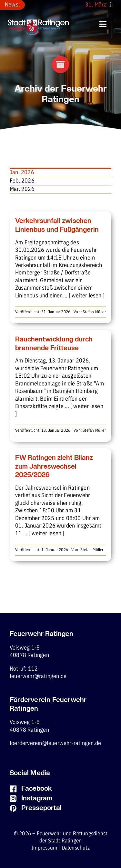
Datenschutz (76, 848)
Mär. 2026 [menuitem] (22, 189)
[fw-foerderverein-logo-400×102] (38, 22)
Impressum (44, 848)
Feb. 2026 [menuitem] (22, 181)
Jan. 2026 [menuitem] (22, 172)
